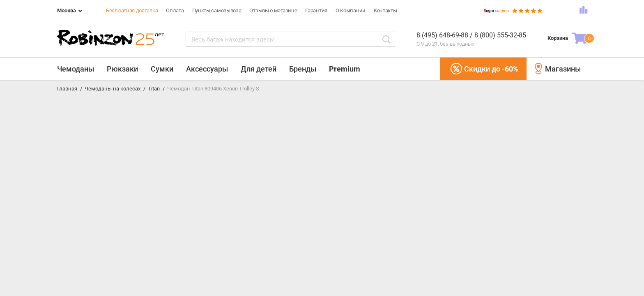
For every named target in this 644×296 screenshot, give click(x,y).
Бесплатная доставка (132, 10)
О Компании (351, 10)
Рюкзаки (122, 69)
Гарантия (316, 10)
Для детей (259, 69)
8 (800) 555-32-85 (500, 35)
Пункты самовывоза (217, 10)
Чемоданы (76, 69)
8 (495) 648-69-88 (443, 35)
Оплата (175, 10)
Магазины (558, 69)
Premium (345, 69)
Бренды (303, 69)
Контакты (385, 10)
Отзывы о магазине (273, 10)
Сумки (162, 69)
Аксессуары (207, 69)
